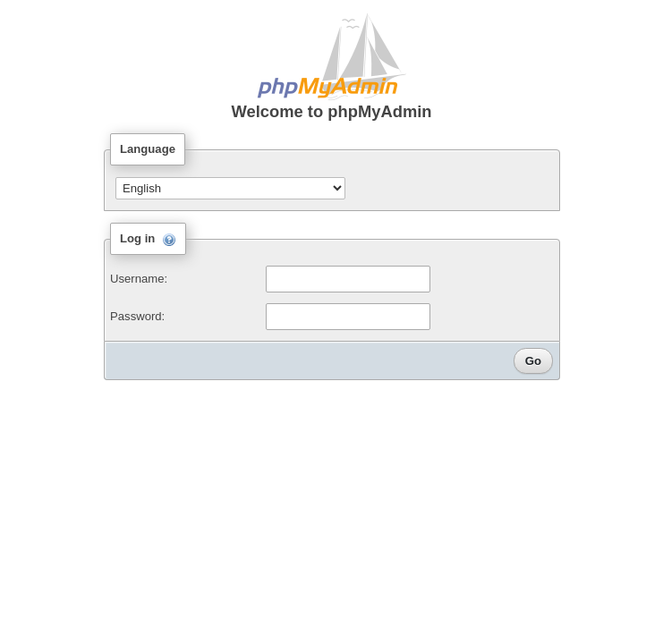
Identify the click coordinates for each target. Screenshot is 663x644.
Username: (139, 279)
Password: (137, 316)
